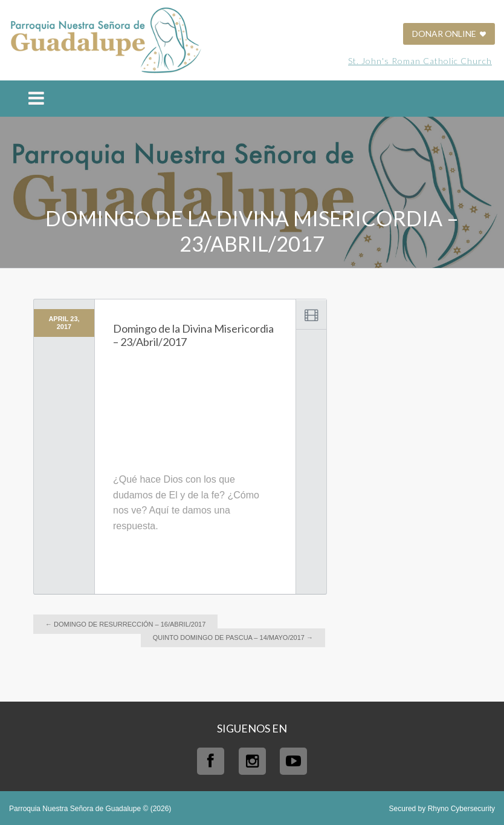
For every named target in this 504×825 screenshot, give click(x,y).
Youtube (293, 761)
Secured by (442, 809)
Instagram (252, 761)
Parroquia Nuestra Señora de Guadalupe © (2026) (90, 809)
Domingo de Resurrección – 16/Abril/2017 (125, 624)
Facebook (211, 761)
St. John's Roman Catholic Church (420, 61)
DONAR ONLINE (449, 34)
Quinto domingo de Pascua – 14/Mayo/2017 (233, 637)
